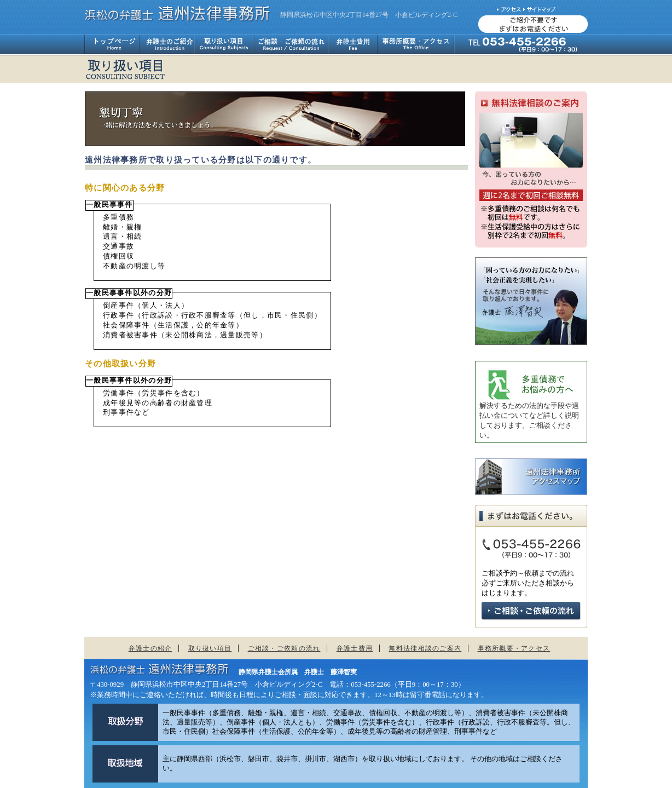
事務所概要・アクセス (416, 44)
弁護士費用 (353, 44)
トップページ (112, 44)
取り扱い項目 (224, 44)
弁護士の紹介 (150, 648)
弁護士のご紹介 (166, 44)
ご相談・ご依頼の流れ (291, 44)
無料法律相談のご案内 (425, 648)
